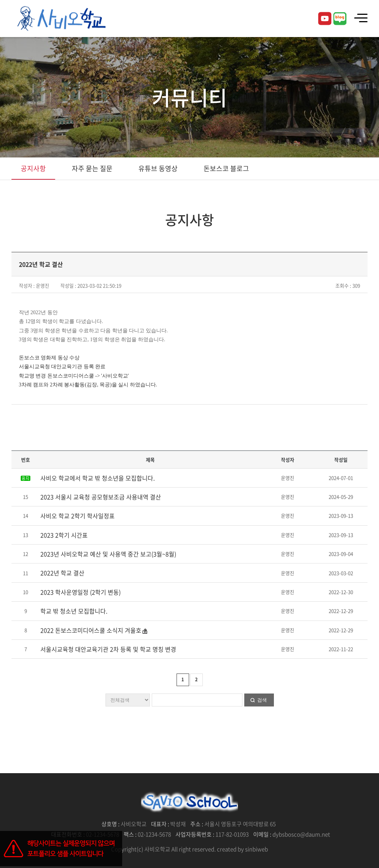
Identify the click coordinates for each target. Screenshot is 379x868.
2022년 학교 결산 (62, 573)
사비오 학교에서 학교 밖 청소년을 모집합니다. (98, 478)
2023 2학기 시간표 (64, 535)
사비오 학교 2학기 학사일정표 (78, 516)
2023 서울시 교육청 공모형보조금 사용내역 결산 (101, 497)
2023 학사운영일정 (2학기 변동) (81, 592)
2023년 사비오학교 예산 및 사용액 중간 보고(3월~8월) (108, 554)
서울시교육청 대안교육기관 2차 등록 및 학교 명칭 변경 (108, 649)
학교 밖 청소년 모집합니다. (74, 611)
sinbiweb (256, 849)
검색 (262, 700)
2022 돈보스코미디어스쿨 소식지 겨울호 (91, 630)
